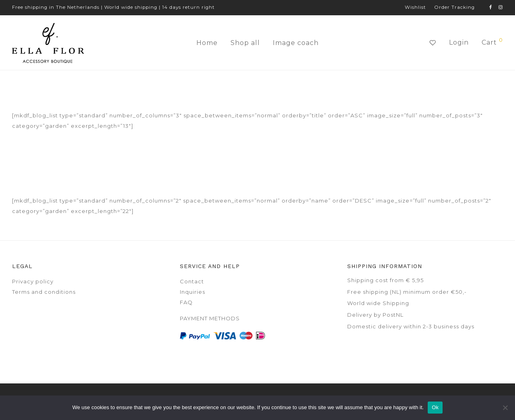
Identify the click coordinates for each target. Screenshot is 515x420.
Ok (435, 407)
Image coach (296, 43)
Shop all (245, 43)
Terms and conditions (44, 292)
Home (207, 43)
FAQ (186, 302)
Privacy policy (33, 281)
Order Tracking (454, 8)
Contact (192, 281)
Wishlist (415, 8)
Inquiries (193, 292)
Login (459, 42)
